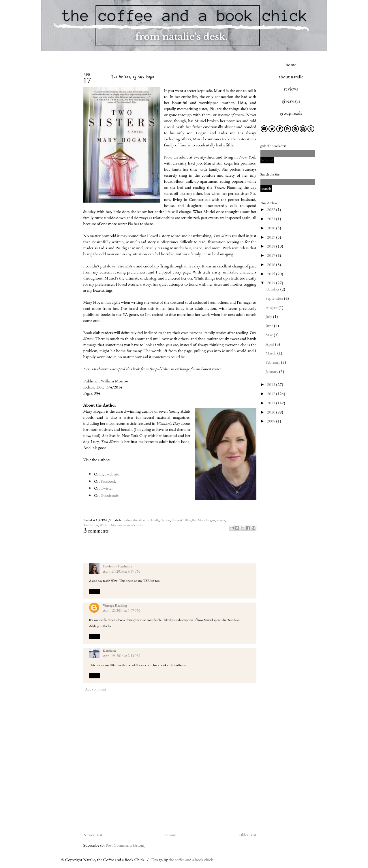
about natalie (291, 77)
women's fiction (134, 525)
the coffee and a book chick (191, 859)
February (273, 362)
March (272, 353)
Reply (94, 591)
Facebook (108, 481)
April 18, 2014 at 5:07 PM (122, 611)
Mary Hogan (206, 520)
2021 (272, 219)
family (155, 520)
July (269, 316)
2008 (272, 421)
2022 (272, 209)
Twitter (107, 488)
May (270, 335)
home (291, 65)
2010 (272, 412)
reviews (291, 89)
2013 (272, 384)
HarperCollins (181, 520)
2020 (272, 228)
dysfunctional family (136, 520)
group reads (291, 113)
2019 (272, 237)
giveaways (291, 101)
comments (96, 531)
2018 (272, 246)
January (272, 371)
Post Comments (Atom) (126, 845)
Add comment (95, 689)
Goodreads (109, 495)
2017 (272, 255)
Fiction (165, 520)
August (272, 307)
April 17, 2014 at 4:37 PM (122, 571)
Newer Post (93, 835)
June (270, 325)
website (113, 474)
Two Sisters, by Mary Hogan (133, 77)
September (275, 298)
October (273, 289)
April (270, 344)
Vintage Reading (115, 605)
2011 (272, 403)
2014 (272, 283)
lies (194, 520)
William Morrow (111, 525)
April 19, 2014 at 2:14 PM (122, 656)
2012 (272, 394)
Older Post (247, 835)
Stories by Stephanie (118, 566)
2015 (272, 274)
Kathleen (110, 651)
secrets (220, 520)
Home (170, 835)
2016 (272, 264)
